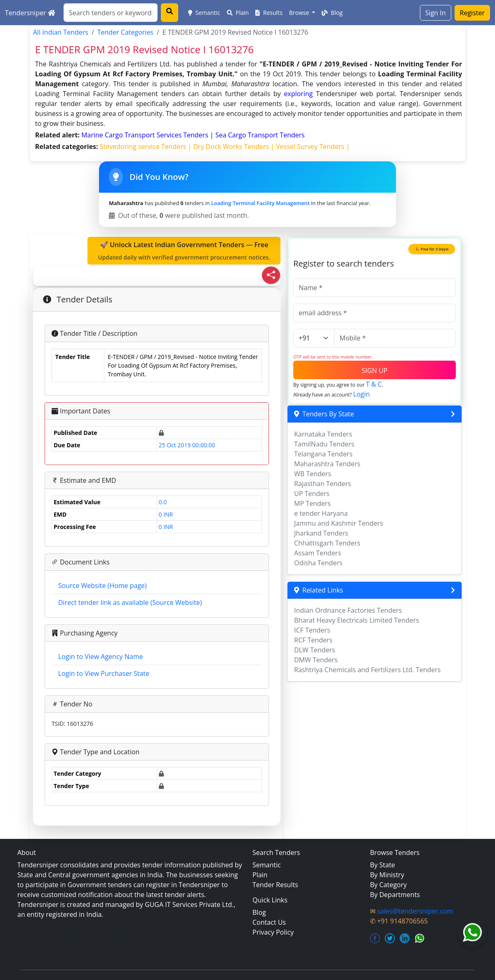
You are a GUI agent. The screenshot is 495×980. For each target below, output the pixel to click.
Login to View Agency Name (100, 656)
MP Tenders (312, 503)
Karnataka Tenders (323, 434)
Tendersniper (30, 13)
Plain (238, 13)
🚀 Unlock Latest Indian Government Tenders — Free (184, 251)
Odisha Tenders (318, 563)
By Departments (395, 895)
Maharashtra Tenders (327, 464)
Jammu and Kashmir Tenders (339, 523)
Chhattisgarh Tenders (327, 543)
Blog (332, 13)
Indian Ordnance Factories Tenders (348, 610)
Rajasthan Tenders (323, 484)
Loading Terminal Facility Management (260, 203)
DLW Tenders (315, 650)
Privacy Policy (273, 932)
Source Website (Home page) (103, 586)
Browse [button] (300, 13)
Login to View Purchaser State (104, 673)
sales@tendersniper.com (415, 911)
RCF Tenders (313, 640)
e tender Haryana (321, 513)
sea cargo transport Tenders (260, 135)
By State (383, 865)
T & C (374, 384)
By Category (388, 885)
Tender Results (275, 885)
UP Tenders (312, 494)
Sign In (436, 13)
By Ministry (387, 875)
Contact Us (269, 922)
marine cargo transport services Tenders (146, 135)
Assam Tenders (318, 553)
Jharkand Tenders (321, 533)
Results (269, 13)
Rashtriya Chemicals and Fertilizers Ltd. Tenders (367, 670)
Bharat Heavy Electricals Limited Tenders (357, 620)
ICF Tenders (312, 630)
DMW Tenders (316, 660)
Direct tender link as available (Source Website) (130, 602)
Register (472, 13)
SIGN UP (375, 371)
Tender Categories (125, 32)
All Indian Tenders (61, 32)
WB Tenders (313, 474)
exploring (298, 94)
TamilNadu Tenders (324, 444)
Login (362, 394)
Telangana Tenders (323, 454)
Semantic (204, 13)
